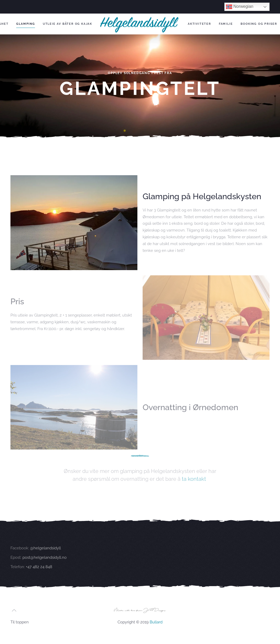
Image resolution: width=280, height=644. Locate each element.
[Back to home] (140, 24)
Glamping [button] (25, 24)
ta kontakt (194, 479)
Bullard (156, 622)
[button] (14, 610)
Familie (226, 24)
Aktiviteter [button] (199, 24)
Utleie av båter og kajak (68, 24)
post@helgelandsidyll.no (45, 563)
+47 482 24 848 (39, 572)
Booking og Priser (259, 24)
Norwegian (240, 7)
